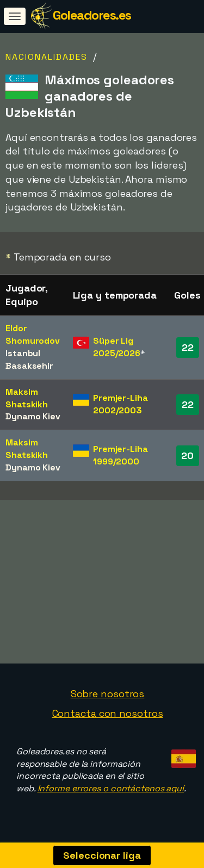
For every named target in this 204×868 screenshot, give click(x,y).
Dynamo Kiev (33, 416)
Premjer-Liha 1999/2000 (120, 455)
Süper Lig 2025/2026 (117, 347)
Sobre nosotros (108, 697)
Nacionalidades (47, 57)
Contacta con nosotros (108, 717)
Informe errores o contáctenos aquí (111, 792)
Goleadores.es (92, 15)
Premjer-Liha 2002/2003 (120, 404)
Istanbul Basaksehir (29, 359)
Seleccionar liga (102, 855)
